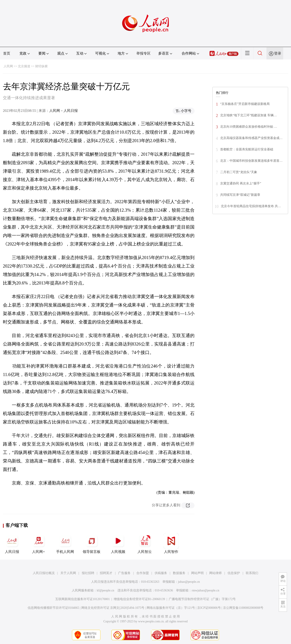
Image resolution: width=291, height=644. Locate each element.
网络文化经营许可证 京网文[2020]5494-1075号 (113, 608)
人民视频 (118, 543)
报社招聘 (88, 573)
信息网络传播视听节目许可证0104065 (53, 608)
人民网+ (39, 543)
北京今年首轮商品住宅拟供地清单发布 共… (251, 206)
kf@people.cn (106, 590)
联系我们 (252, 573)
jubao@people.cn (189, 582)
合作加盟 (143, 573)
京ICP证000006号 (209, 608)
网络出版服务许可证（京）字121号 (171, 608)
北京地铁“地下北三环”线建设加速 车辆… (248, 115)
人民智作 (171, 543)
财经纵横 (41, 66)
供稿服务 (161, 573)
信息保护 (234, 573)
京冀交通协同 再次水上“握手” (241, 183)
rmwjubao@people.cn (205, 590)
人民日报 (12, 543)
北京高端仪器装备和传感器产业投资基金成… (251, 138)
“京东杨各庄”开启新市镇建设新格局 (245, 104)
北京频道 (24, 66)
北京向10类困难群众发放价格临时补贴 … (249, 127)
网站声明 (197, 573)
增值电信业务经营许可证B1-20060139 (139, 599)
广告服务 (124, 573)
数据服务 (179, 573)
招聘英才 (106, 573)
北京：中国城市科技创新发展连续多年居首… (251, 161)
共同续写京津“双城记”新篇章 (240, 195)
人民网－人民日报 (64, 111)
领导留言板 (92, 543)
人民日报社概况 (44, 573)
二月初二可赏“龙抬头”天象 (239, 172)
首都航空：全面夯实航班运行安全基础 (247, 149)
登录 (278, 53)
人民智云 (145, 543)
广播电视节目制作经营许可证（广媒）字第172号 (202, 599)
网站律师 (215, 573)
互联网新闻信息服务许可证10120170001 (83, 599)
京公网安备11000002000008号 (243, 608)
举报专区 (143, 53)
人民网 (8, 66)
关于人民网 (68, 573)
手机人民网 (65, 543)
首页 (7, 53)
